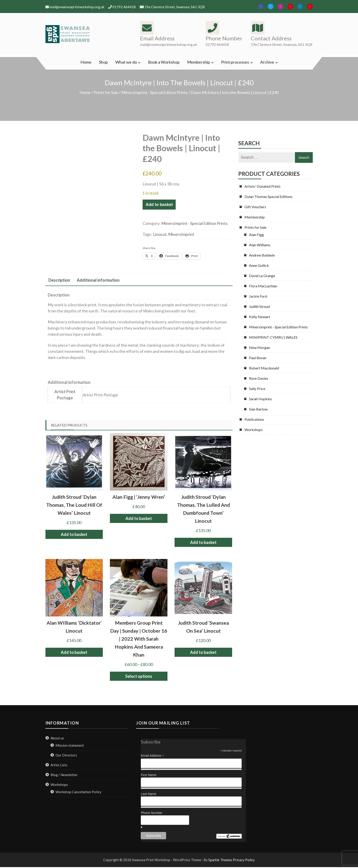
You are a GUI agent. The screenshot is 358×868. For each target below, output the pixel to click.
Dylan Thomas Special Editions (268, 196)
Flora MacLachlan (263, 286)
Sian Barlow (258, 409)
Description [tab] (59, 280)
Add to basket (159, 205)
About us (57, 738)
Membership (199, 62)
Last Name (149, 794)
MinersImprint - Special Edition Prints (154, 92)
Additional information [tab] (98, 280)
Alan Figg (256, 235)
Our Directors (66, 755)
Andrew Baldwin (262, 255)
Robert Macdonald (264, 368)
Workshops (254, 430)
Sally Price (257, 389)
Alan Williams (260, 245)
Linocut (160, 234)
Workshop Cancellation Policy (78, 792)
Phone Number (151, 813)
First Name (149, 775)
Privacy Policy (244, 860)
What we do (126, 62)
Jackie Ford (258, 296)
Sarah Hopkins (260, 399)
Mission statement (70, 745)
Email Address (152, 756)
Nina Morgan (260, 347)
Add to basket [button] (74, 534)
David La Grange (262, 276)
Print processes (235, 62)
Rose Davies (259, 378)
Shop (103, 62)
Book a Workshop (164, 62)
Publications (254, 419)
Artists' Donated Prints (263, 186)
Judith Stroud (259, 306)
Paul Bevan (258, 358)
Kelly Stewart (260, 317)
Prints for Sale (106, 92)
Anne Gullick (259, 265)
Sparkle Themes (220, 860)
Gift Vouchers (255, 207)
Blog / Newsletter (64, 775)
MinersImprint (181, 234)
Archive (267, 62)
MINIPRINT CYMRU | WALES (273, 337)
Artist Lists (59, 765)
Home (86, 62)
